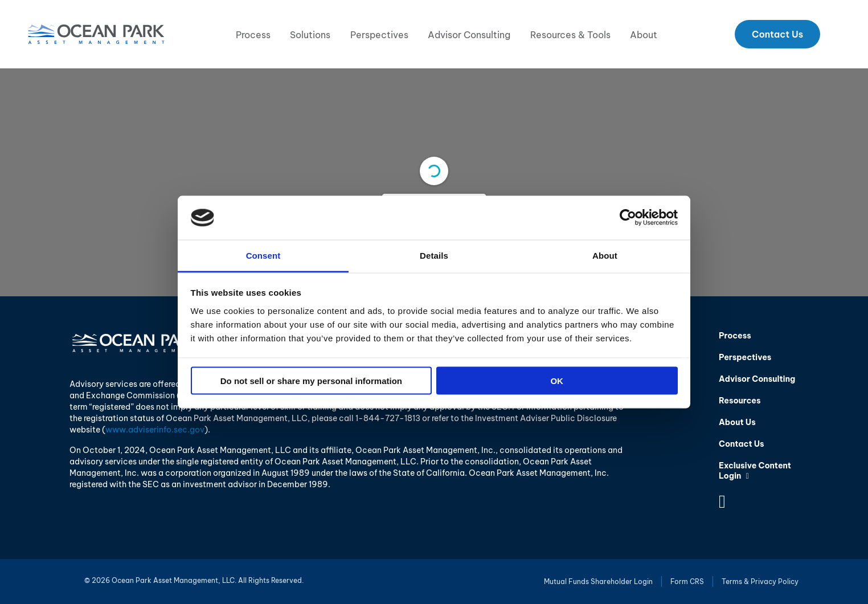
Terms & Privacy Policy (760, 581)
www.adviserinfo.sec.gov (155, 430)
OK (557, 381)
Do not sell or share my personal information (311, 381)
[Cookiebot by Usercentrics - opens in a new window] (628, 218)
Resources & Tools (570, 35)
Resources (740, 401)
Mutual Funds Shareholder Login (598, 581)
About (644, 35)
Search (837, 34)
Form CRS (687, 581)
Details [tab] (434, 255)
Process (253, 35)
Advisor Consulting (469, 35)
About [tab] (605, 255)
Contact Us (777, 34)
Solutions (310, 35)
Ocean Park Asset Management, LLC (96, 34)
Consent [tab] (263, 255)
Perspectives (379, 35)
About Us (737, 422)
